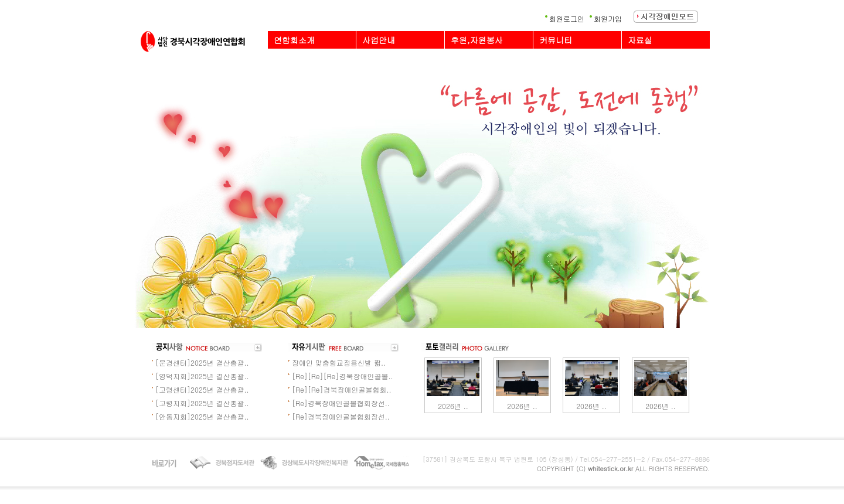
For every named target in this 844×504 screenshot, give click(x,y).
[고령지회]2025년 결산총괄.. (202, 403)
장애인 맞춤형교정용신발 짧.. (339, 362)
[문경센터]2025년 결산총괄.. (202, 362)
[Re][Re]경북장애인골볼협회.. (342, 389)
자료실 (640, 40)
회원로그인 (567, 18)
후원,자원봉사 (477, 40)
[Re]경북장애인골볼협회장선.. (341, 403)
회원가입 (608, 18)
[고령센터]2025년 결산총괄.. (202, 389)
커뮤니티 (556, 40)
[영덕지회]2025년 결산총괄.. (202, 376)
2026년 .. (453, 406)
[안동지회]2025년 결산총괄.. (202, 416)
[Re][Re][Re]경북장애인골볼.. (342, 376)
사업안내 (379, 40)
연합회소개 (294, 40)
